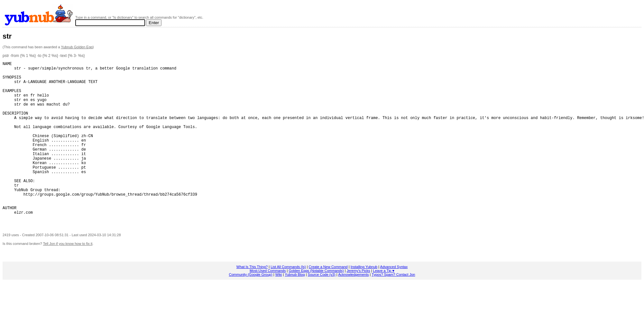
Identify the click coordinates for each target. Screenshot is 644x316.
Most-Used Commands (268, 304)
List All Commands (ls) (288, 301)
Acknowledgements (353, 308)
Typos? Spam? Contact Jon (393, 308)
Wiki (279, 308)
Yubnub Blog (295, 308)
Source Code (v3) (322, 308)
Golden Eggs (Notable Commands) (316, 304)
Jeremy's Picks (359, 304)
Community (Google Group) (251, 308)
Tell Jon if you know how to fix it (68, 277)
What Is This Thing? (252, 301)
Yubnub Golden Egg (77, 47)
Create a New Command (328, 301)
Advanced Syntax (394, 301)
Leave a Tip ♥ (384, 304)
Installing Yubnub (364, 301)
